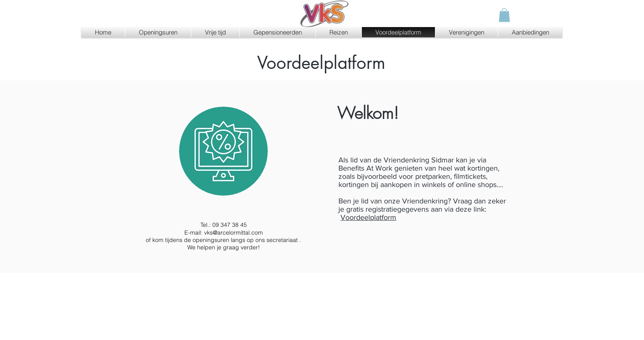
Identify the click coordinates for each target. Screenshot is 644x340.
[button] (504, 15)
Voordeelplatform (368, 217)
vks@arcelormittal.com (233, 233)
